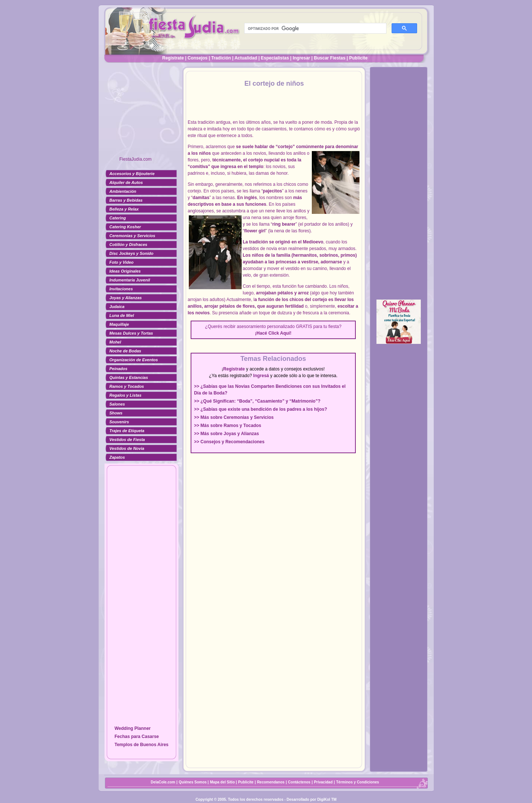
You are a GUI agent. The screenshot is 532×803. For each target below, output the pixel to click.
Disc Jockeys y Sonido (131, 253)
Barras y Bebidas (126, 200)
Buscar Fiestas (330, 58)
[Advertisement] (141, 113)
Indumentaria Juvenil (130, 280)
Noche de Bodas (125, 351)
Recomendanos (271, 782)
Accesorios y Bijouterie (132, 174)
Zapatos (117, 457)
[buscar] (315, 28)
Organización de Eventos (134, 360)
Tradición (221, 58)
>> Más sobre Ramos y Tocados (228, 426)
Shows (116, 413)
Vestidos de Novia (127, 448)
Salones (117, 404)
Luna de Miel (122, 315)
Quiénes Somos (193, 782)
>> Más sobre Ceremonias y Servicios (234, 417)
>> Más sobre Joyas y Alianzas (226, 434)
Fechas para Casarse (137, 737)
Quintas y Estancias (129, 377)
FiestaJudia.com (135, 159)
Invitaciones (121, 289)
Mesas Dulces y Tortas (131, 333)
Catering (118, 218)
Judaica (117, 307)
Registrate (173, 58)
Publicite (358, 58)
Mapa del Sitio (222, 782)
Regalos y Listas (125, 395)
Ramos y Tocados (127, 386)
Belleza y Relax (124, 209)
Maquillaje (119, 324)
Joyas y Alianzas (126, 298)
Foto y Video (122, 262)
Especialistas (275, 58)
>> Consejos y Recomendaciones (229, 442)
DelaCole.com (163, 782)
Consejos (198, 58)
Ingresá (261, 376)
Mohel (115, 342)
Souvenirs (119, 422)
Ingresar (301, 58)
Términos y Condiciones (358, 782)
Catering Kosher (125, 227)
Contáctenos (299, 782)
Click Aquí (279, 333)
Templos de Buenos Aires (141, 745)
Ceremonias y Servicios (132, 236)
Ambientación (123, 191)
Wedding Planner (133, 728)
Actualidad (246, 58)
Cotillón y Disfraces (128, 245)
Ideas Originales (125, 271)
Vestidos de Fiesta (127, 440)
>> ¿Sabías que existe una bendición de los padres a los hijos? (260, 409)
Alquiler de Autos (126, 182)
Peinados (118, 369)
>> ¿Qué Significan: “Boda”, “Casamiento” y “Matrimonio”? (257, 401)
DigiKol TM (327, 799)
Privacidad (323, 782)
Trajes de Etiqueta (127, 431)
